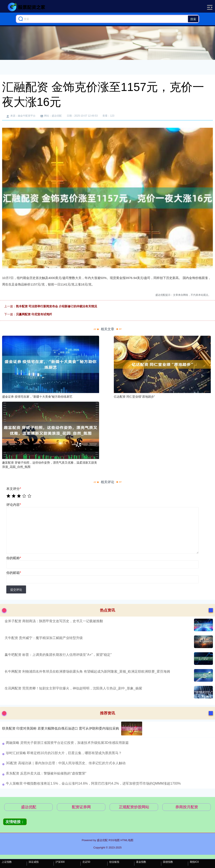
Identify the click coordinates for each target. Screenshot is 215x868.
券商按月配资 (187, 807)
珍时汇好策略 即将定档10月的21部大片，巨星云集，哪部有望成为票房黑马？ (64, 753)
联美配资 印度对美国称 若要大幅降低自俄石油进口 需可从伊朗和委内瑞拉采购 (61, 728)
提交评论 (16, 590)
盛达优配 (29, 807)
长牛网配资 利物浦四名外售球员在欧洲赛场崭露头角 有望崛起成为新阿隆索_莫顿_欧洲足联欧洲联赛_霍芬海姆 (87, 671)
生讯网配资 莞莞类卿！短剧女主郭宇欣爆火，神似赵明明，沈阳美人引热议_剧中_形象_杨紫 (73, 688)
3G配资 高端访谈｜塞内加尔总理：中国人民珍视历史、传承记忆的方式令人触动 (66, 763)
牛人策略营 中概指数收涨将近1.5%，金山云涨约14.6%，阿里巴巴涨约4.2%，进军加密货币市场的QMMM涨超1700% (93, 783)
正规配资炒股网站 (134, 807)
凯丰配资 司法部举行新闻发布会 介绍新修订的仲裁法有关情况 (56, 306)
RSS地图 (114, 840)
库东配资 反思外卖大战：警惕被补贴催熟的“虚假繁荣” (46, 773)
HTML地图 (127, 840)
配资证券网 (81, 807)
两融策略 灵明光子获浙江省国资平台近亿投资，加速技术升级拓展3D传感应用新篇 (67, 743)
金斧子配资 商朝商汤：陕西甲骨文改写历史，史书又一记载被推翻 (54, 621)
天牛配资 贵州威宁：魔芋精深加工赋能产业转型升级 (44, 638)
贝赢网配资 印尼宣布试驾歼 (34, 314)
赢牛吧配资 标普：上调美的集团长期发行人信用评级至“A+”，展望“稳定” (58, 655)
